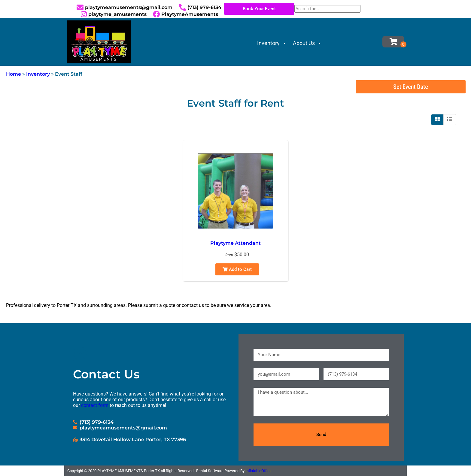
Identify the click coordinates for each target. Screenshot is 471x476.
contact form (95, 405)
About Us (307, 43)
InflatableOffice (258, 471)
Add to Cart (237, 269)
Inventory (272, 43)
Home (14, 74)
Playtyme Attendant (235, 243)
